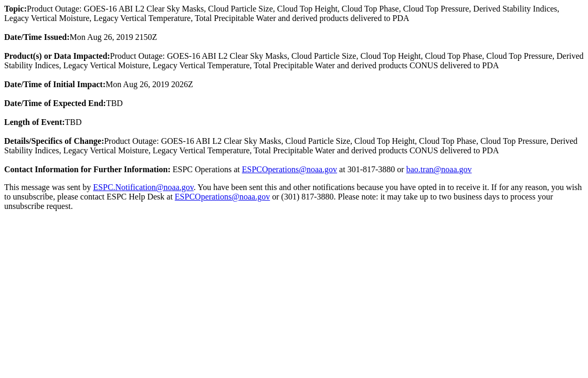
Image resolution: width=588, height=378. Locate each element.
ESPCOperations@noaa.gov (290, 169)
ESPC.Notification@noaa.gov (143, 187)
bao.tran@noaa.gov (439, 169)
